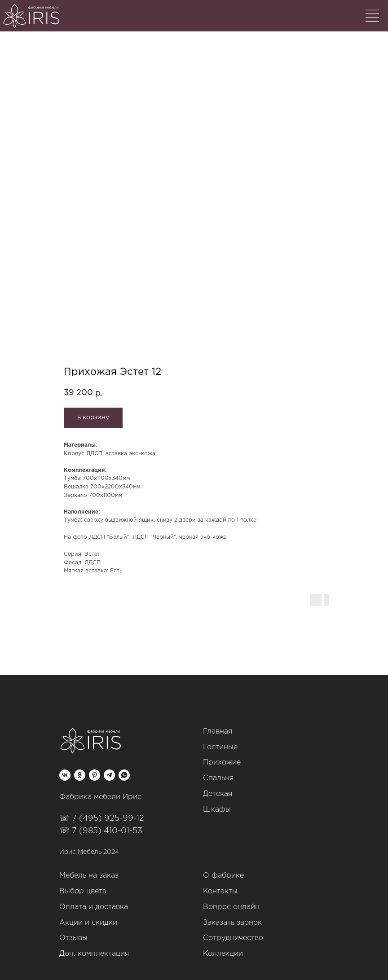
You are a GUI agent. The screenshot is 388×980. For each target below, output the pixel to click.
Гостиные (220, 747)
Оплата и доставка (94, 907)
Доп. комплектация (94, 954)
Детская (218, 794)
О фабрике (223, 876)
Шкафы (217, 810)
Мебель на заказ (89, 876)
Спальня (218, 778)
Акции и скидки (88, 923)
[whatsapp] (124, 775)
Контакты (220, 891)
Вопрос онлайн (231, 907)
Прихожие (222, 762)
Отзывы (73, 938)
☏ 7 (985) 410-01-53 (101, 831)
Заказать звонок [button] (232, 923)
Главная (218, 732)
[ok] (80, 775)
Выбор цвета (83, 891)
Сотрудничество (233, 938)
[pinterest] (95, 775)
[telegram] (109, 775)
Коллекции (223, 954)
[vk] (65, 775)
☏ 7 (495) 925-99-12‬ (102, 818)
